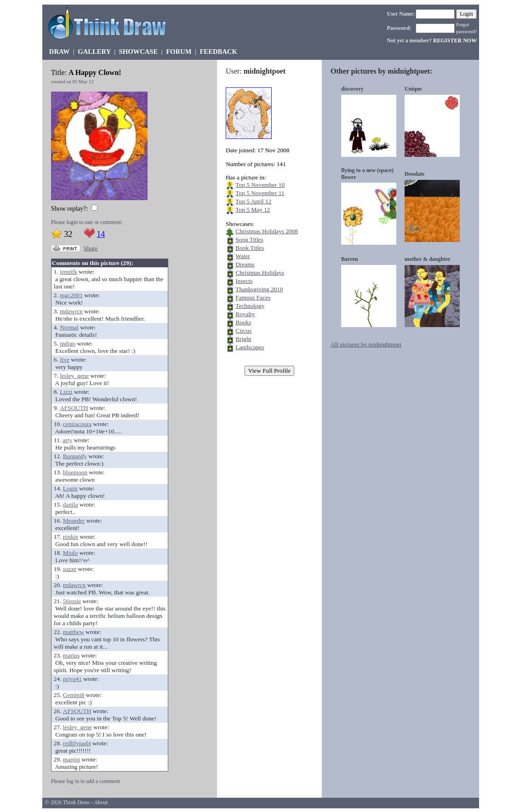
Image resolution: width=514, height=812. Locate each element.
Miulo (71, 553)
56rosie (72, 601)
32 (68, 234)
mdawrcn (71, 311)
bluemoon (75, 472)
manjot (71, 759)
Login (70, 488)
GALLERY (94, 52)
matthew (74, 632)
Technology (250, 306)
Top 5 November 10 (260, 185)
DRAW (60, 52)
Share (91, 248)
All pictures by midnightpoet (366, 344)
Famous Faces (253, 297)
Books (243, 322)
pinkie (71, 537)
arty (67, 440)
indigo (68, 343)
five (65, 360)
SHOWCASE (139, 52)
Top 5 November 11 (260, 193)
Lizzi (66, 392)
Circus (243, 331)
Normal (69, 327)
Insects (244, 281)
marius (71, 655)
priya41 (72, 679)
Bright (243, 339)
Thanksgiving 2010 (259, 289)
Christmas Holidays (260, 273)
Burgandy (75, 456)
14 (101, 234)
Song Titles (249, 239)
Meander (74, 521)
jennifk (69, 272)
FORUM (179, 52)
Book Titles (250, 248)
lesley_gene (74, 376)
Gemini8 (74, 695)
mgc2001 (71, 295)
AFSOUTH (74, 408)
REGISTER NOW (455, 40)
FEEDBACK (218, 52)
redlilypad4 (77, 743)
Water (243, 256)
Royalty (245, 314)
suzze (70, 569)
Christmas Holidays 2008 (267, 231)
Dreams (245, 264)
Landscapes (250, 347)
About (101, 802)
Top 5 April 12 (253, 201)
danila (71, 504)
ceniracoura (77, 424)
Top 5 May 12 (253, 210)
